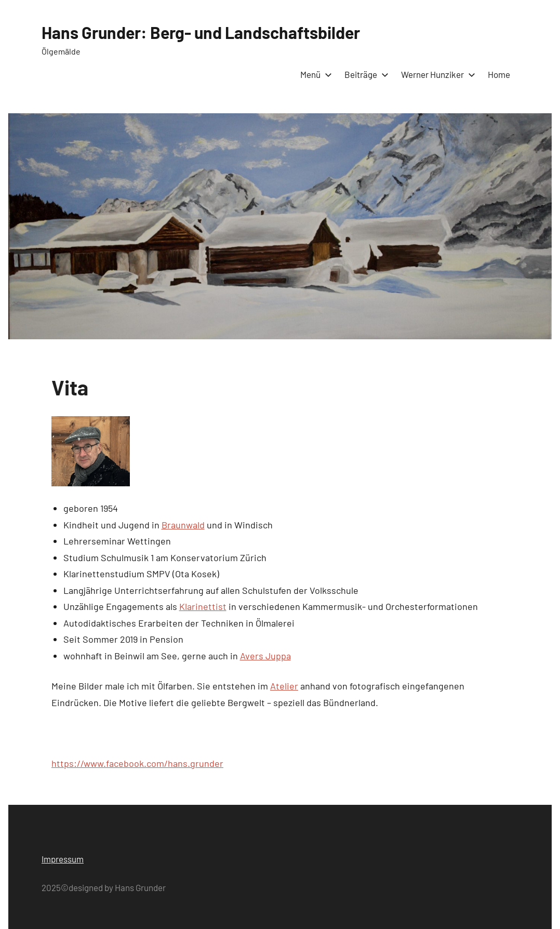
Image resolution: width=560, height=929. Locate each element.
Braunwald (183, 525)
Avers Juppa (265, 656)
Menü (314, 74)
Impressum (63, 859)
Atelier (284, 686)
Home (499, 74)
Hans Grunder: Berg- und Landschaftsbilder (201, 32)
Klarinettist (203, 606)
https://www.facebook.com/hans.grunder (137, 763)
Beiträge (364, 74)
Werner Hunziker (436, 74)
